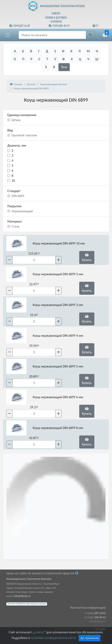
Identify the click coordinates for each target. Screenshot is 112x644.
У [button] (55, 59)
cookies (39, 632)
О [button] (15, 59)
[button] (8, 35)
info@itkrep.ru (98, 621)
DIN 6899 (18, 196)
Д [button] (47, 51)
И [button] (63, 51)
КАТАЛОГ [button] (56, 13)
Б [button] (23, 51)
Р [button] (31, 59)
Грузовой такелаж (24, 135)
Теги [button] (64, 67)
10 (13, 181)
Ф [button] (64, 59)
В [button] (31, 51)
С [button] (39, 59)
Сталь (16, 226)
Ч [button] (88, 59)
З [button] (55, 51)
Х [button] (72, 59)
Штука (16, 120)
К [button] (71, 51)
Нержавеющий (22, 211)
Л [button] (80, 51)
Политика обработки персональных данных (27, 604)
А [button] (15, 51)
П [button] (23, 59)
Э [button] (46, 67)
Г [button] (39, 51)
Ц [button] (80, 59)
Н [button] (97, 51)
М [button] (88, 51)
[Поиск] (52, 35)
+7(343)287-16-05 (21, 26)
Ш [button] (97, 59)
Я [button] (54, 67)
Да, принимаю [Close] (90, 638)
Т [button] (47, 59)
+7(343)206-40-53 (61, 26)
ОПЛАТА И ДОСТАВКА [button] (56, 18)
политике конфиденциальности (53, 638)
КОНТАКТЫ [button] (56, 22)
